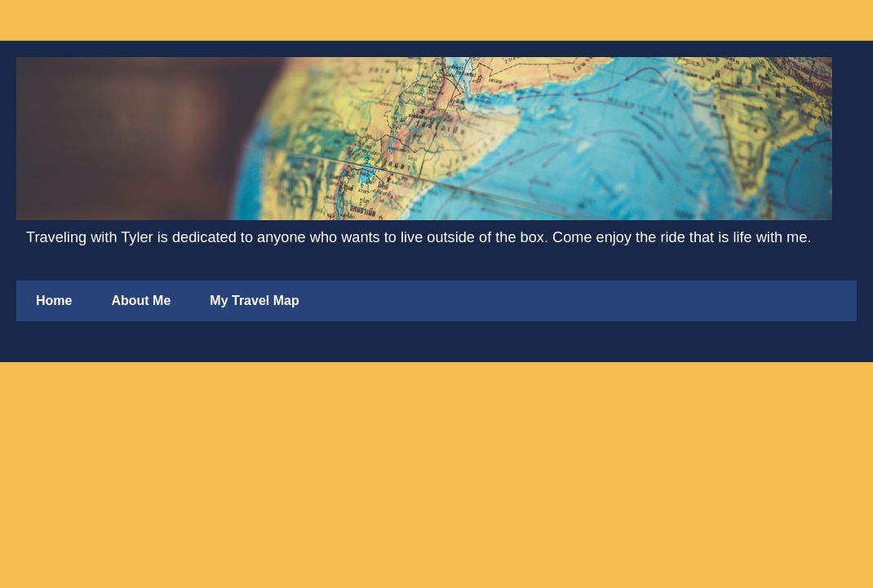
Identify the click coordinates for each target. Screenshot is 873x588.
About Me (141, 301)
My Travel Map (254, 301)
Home (54, 301)
